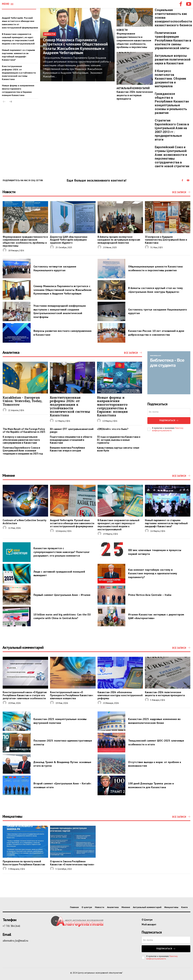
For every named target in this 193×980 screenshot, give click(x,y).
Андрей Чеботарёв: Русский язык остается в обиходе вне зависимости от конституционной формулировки (71, 523)
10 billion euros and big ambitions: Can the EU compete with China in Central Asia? (62, 616)
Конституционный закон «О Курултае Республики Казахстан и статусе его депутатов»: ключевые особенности (24, 695)
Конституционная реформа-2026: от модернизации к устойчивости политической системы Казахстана (19, 72)
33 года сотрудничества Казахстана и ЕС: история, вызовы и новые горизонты (119, 439)
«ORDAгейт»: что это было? (113, 429)
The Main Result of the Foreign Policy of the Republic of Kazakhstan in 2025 (24, 430)
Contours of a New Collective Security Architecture (24, 522)
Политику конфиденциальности (168, 429)
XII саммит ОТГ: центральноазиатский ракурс (72, 430)
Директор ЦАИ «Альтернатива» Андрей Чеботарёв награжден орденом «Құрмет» (72, 240)
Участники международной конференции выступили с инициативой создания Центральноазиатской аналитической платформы (60, 311)
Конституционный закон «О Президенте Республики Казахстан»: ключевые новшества (71, 695)
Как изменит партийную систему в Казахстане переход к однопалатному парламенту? (153, 573)
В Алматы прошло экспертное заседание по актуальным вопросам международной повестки (118, 240)
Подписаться (169, 420)
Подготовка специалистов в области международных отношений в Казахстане (71, 439)
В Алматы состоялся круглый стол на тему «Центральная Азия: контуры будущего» (155, 290)
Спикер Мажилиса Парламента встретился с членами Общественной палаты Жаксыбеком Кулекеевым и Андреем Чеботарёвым (75, 46)
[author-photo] (5, 250)
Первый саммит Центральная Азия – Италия (62, 594)
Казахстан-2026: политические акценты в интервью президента (134, 94)
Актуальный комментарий (133, 87)
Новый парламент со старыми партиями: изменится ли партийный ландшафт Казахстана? (18, 55)
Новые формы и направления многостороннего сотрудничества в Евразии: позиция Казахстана (18, 90)
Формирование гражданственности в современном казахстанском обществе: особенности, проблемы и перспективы (133, 40)
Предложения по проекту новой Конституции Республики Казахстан (23, 862)
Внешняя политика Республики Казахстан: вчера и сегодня (67, 449)
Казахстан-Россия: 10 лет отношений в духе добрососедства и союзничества (156, 333)
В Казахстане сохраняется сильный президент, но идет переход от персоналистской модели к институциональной (118, 525)
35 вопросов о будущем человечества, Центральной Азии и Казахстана (167, 238)
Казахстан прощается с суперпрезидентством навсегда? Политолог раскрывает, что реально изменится (62, 552)
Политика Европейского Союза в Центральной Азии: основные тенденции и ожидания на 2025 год (23, 450)
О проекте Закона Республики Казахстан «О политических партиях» (71, 862)
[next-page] (10, 102)
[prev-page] (4, 102)
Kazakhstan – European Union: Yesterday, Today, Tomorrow (22, 401)
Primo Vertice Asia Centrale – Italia (150, 594)
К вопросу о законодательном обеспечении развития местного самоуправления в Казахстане (21, 439)
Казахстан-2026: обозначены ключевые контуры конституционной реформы (120, 693)
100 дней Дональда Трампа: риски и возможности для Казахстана (151, 785)
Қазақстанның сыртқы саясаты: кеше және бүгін (118, 449)
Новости (50, 34)
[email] (169, 412)
